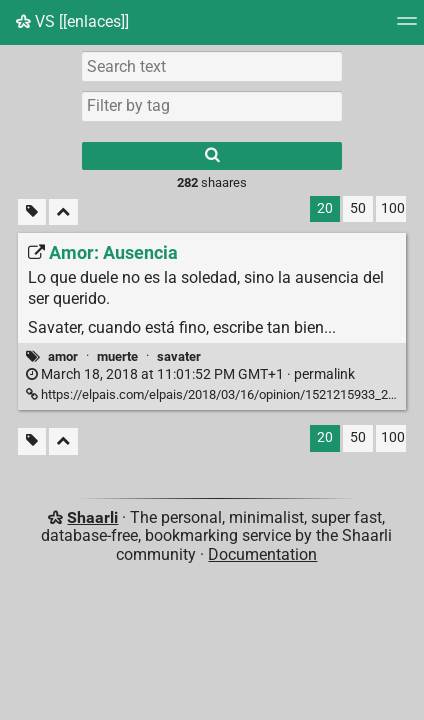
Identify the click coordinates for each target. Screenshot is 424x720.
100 (393, 208)
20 (325, 208)
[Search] (212, 156)
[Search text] (212, 66)
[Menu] (407, 27)
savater (179, 356)
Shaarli (92, 517)
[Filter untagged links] (32, 212)
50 (358, 208)
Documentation (262, 554)
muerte (117, 356)
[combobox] (212, 106)
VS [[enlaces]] (72, 21)
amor (63, 356)
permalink (190, 374)
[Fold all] (63, 212)
